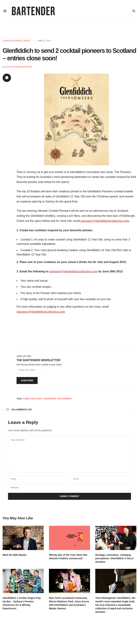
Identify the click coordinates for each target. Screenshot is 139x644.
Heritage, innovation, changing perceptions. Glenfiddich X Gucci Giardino (114, 559)
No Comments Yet (19, 410)
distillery (37, 399)
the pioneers (64, 399)
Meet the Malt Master (15, 556)
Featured (16, 41)
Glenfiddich (50, 399)
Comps (6, 41)
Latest (27, 41)
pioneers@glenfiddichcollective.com (105, 222)
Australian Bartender (19, 67)
